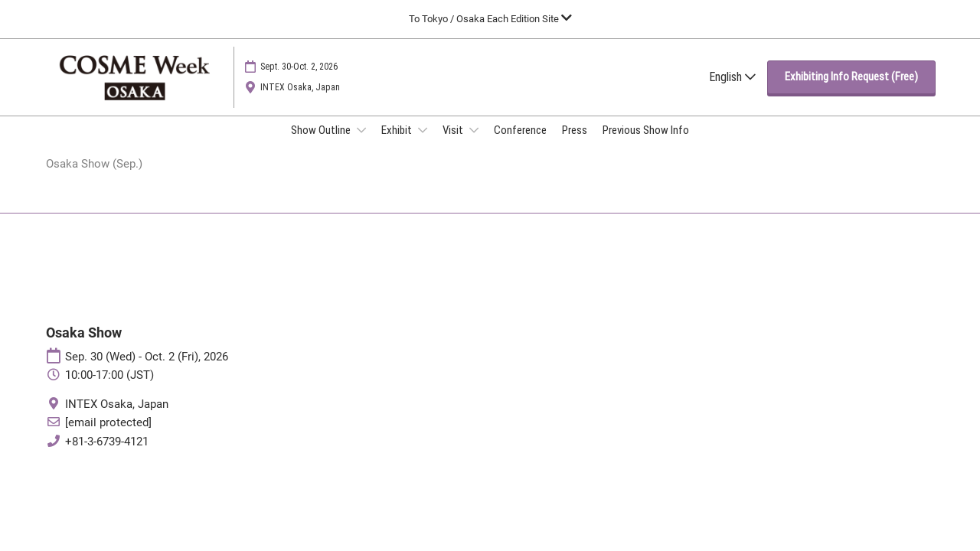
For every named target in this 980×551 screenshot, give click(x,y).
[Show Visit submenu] (474, 145)
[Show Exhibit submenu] (423, 145)
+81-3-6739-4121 (107, 456)
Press (575, 145)
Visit (454, 145)
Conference (520, 145)
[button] (851, 92)
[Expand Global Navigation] (490, 19)
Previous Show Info (646, 145)
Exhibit (398, 145)
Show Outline (322, 145)
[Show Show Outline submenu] (361, 145)
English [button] (732, 91)
